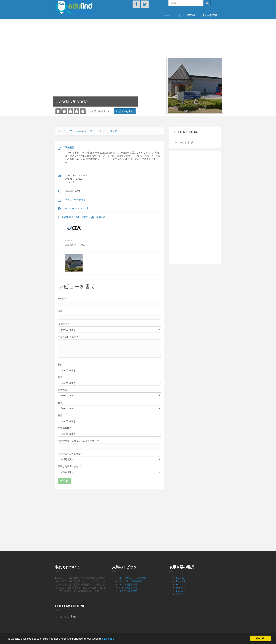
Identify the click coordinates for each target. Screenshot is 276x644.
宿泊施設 (62, 390)
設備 (60, 377)
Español (181, 581)
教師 (60, 364)
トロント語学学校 (128, 584)
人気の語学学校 (210, 15)
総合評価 (63, 324)
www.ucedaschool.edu (77, 208)
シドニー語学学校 (128, 588)
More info (108, 639)
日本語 (180, 594)
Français (181, 584)
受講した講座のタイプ (69, 466)
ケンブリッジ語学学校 (131, 581)
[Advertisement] (110, 517)
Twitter (84, 217)
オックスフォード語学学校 (133, 578)
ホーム (168, 15)
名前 (60, 311)
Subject (63, 298)
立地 (60, 403)
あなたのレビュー (68, 337)
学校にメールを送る (75, 199)
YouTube (101, 217)
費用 (60, 415)
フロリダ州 (96, 131)
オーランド (111, 131)
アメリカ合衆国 (78, 131)
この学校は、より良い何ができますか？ (79, 441)
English (180, 578)
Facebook (68, 217)
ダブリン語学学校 (128, 591)
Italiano (180, 591)
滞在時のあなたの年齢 (69, 454)
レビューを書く (125, 111)
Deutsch (181, 588)
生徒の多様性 (65, 428)
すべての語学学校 (187, 15)
